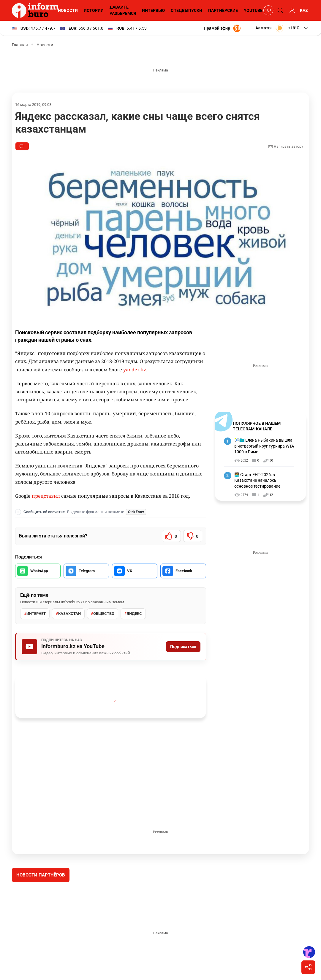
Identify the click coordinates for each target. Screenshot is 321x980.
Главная (20, 45)
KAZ (304, 10)
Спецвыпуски (186, 10)
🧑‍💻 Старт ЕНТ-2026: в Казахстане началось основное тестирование (257, 480)
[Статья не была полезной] (193, 536)
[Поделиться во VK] (135, 571)
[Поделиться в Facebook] (183, 571)
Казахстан (68, 614)
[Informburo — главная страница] (37, 10)
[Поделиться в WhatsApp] (38, 571)
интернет (35, 614)
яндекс (132, 614)
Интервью (152, 10)
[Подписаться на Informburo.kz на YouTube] (111, 647)
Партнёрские (222, 10)
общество (102, 614)
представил (46, 496)
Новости (67, 10)
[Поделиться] (308, 967)
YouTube (253, 10)
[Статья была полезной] (171, 536)
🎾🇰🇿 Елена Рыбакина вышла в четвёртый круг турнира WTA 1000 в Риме (264, 446)
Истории (93, 10)
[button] (282, 28)
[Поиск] (279, 10)
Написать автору (286, 147)
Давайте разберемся (122, 10)
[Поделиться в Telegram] (86, 571)
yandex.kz (135, 370)
